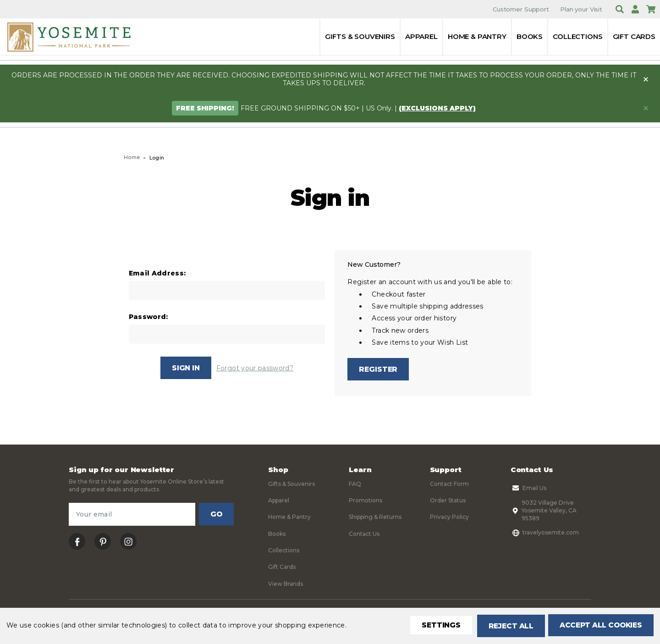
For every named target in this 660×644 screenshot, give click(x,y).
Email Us (528, 489)
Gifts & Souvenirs (360, 36)
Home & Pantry (477, 36)
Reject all (504, 626)
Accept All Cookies (599, 626)
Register (379, 369)
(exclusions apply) (437, 108)
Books (530, 36)
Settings (433, 626)
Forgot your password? (255, 368)
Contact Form (449, 485)
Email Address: (157, 273)
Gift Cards (634, 36)
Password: (148, 317)
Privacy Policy (449, 518)
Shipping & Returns (375, 518)
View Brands (286, 585)
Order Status (448, 502)
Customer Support (521, 9)
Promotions (366, 502)
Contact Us (364, 535)
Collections (577, 36)
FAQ (355, 485)
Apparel (421, 36)
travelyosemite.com (545, 534)
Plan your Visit (581, 9)
